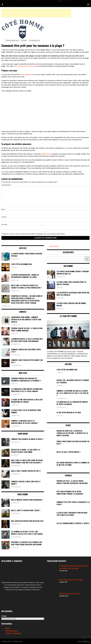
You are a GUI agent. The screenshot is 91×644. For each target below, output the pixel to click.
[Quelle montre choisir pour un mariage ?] (52, 585)
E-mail (4, 217)
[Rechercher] (87, 259)
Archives (4, 616)
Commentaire (6, 185)
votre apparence (26, 75)
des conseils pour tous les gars (26, 66)
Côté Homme (54, 246)
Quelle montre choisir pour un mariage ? (71, 580)
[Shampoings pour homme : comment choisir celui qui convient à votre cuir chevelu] (52, 571)
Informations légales (11, 631)
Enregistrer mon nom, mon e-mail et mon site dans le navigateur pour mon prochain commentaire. (33, 234)
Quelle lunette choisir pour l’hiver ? (70, 594)
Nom (4, 209)
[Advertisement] (36, 13)
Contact (8, 628)
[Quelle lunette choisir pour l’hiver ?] (52, 599)
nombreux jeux (46, 154)
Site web (4, 224)
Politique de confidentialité (13, 633)
